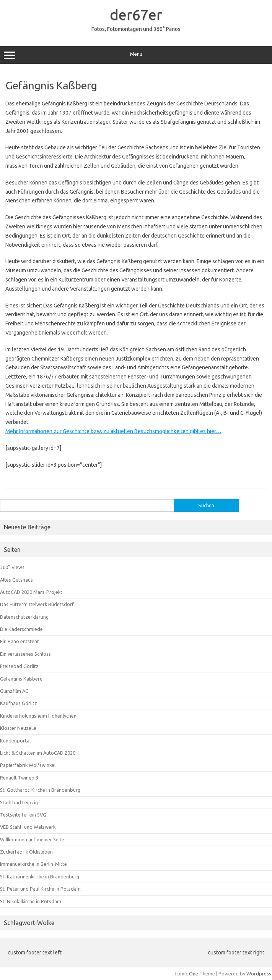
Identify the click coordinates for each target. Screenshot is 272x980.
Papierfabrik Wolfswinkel (28, 765)
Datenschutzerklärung (24, 617)
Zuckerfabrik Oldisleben (26, 852)
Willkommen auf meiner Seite (32, 839)
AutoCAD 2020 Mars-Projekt (31, 592)
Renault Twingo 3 (19, 778)
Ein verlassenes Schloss (25, 654)
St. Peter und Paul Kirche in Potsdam (40, 889)
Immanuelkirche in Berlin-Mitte (33, 864)
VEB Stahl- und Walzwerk (28, 827)
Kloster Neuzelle (18, 728)
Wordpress (259, 974)
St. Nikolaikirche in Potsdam (31, 901)
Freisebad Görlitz (19, 666)
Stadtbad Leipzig (19, 802)
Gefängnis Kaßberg (21, 679)
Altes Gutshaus (16, 580)
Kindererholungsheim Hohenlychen (38, 716)
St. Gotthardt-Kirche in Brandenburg (40, 790)
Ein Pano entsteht (20, 641)
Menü (136, 55)
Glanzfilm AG (14, 691)
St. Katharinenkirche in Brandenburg (40, 877)
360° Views (12, 567)
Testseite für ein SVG (23, 815)
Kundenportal (15, 741)
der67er (136, 15)
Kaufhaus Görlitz (19, 703)
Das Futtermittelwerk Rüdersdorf (37, 604)
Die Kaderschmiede (21, 629)
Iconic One (187, 974)
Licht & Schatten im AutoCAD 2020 (38, 753)
